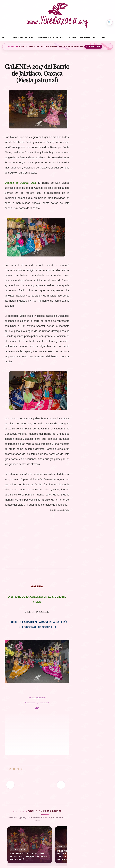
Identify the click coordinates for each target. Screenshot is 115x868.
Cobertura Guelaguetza (51, 38)
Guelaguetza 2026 (22, 38)
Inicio (5, 38)
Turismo (85, 38)
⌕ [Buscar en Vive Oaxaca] (109, 21)
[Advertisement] (37, 551)
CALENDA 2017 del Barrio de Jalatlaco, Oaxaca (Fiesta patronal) (29, 858)
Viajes (73, 38)
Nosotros (99, 38)
